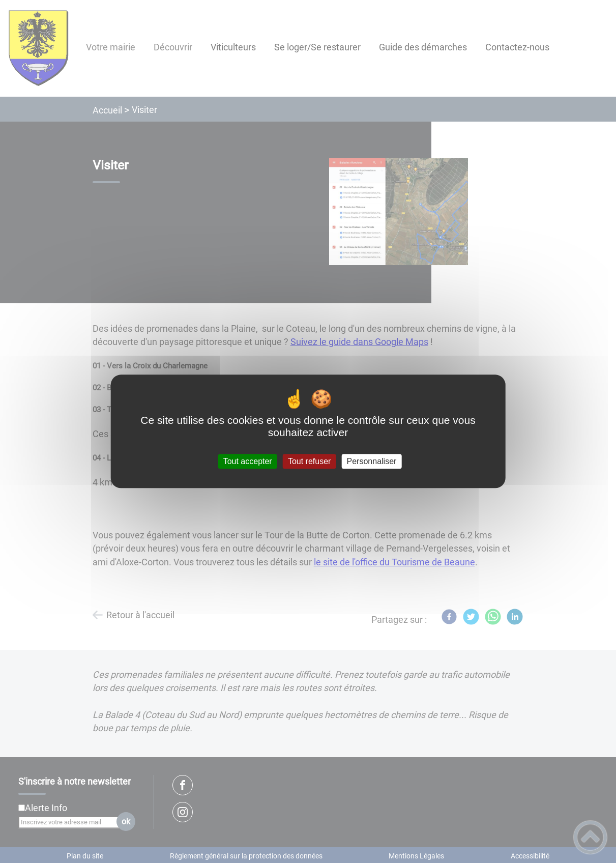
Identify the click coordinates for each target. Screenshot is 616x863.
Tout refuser (309, 461)
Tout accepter (248, 461)
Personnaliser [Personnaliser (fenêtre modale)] (372, 461)
